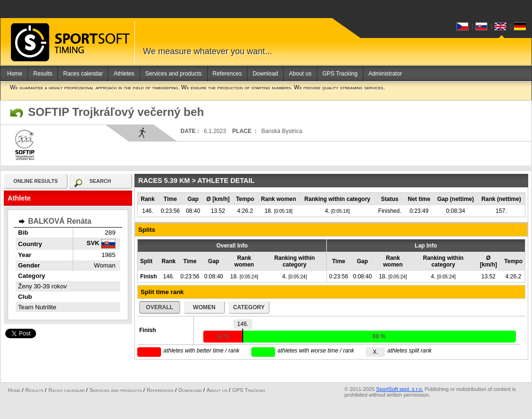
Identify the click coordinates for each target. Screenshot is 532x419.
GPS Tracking (340, 74)
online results (35, 181)
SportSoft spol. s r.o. (400, 389)
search (100, 181)
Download (265, 74)
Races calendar (83, 74)
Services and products (174, 74)
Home (15, 74)
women (204, 307)
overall (159, 307)
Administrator (385, 74)
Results (43, 74)
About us (300, 74)
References (227, 74)
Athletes (124, 74)
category (249, 307)
